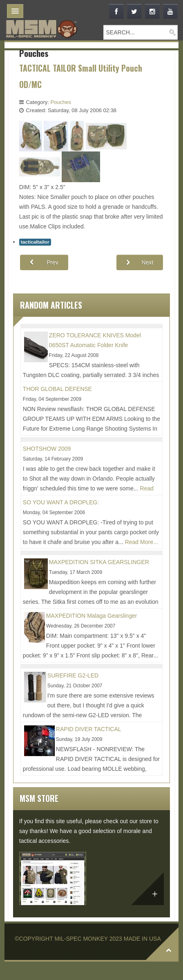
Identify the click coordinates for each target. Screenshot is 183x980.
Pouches (61, 102)
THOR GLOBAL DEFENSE (57, 389)
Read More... (142, 542)
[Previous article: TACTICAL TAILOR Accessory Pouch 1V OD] (44, 262)
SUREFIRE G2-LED (73, 675)
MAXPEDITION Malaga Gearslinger (92, 616)
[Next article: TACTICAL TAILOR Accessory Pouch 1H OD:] (140, 262)
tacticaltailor (35, 242)
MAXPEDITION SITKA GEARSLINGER (99, 562)
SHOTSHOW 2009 (47, 449)
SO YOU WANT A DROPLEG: (61, 502)
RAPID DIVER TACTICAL (89, 729)
